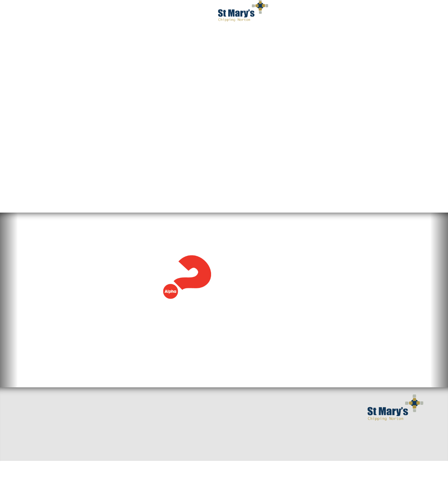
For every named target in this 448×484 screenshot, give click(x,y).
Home (32, 416)
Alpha (41, 210)
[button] (9, 296)
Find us (34, 438)
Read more (39, 285)
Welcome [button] (52, 14)
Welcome (36, 427)
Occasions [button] (388, 14)
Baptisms (173, 438)
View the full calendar (267, 325)
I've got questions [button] (110, 14)
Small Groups (111, 416)
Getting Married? (184, 416)
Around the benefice (121, 438)
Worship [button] (167, 14)
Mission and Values (187, 427)
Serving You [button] (337, 14)
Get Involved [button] (283, 14)
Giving (170, 449)
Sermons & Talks (115, 427)
